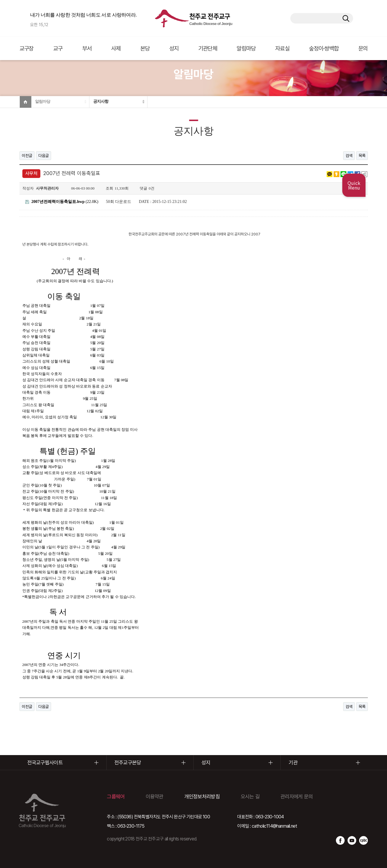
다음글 (44, 156)
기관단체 (208, 48)
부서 (87, 48)
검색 (349, 156)
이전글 (27, 156)
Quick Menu (354, 185)
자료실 (282, 48)
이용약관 (155, 796)
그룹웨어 (116, 796)
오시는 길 (250, 796)
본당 (145, 48)
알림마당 (246, 48)
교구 (58, 48)
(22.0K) (62, 202)
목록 (362, 156)
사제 (116, 48)
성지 (174, 48)
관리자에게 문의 (297, 796)
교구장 (27, 48)
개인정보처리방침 (202, 796)
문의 (363, 48)
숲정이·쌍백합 (324, 48)
